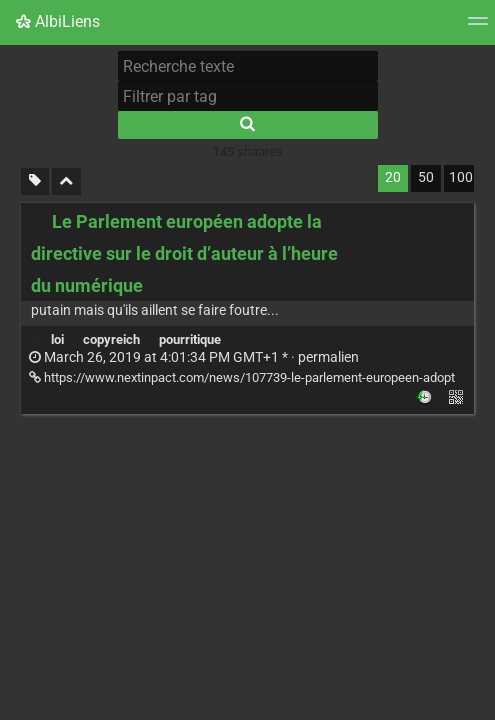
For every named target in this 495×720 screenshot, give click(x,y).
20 (393, 177)
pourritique (190, 339)
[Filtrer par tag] (248, 96)
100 (461, 177)
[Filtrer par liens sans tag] (35, 181)
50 (426, 177)
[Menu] (478, 27)
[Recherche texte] (248, 66)
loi (57, 339)
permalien (194, 357)
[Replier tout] (66, 181)
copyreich (111, 339)
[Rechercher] (248, 125)
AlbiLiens (58, 21)
